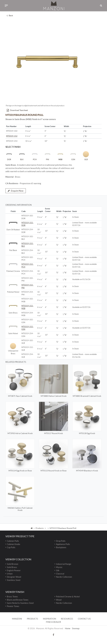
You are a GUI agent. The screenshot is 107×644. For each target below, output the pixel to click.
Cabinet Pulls (13, 541)
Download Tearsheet (17, 110)
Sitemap (76, 623)
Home (68, 623)
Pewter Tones (13, 606)
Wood (59, 600)
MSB (60, 156)
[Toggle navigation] (6, 6)
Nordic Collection (64, 577)
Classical (60, 574)
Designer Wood (14, 577)
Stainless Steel (14, 580)
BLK (22, 156)
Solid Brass (12, 567)
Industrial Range (64, 564)
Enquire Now (16, 191)
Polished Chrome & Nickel (68, 597)
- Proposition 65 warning (23, 183)
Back (10, 16)
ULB (86, 156)
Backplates (61, 547)
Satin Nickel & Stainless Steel (20, 603)
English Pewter (14, 570)
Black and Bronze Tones (18, 600)
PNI (48, 156)
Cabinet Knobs (14, 544)
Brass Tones (12, 597)
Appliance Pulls (63, 544)
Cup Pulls (11, 547)
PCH (35, 156)
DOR (9, 156)
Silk (58, 570)
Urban (10, 574)
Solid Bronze (13, 564)
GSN (73, 156)
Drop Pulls (61, 541)
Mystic (59, 567)
